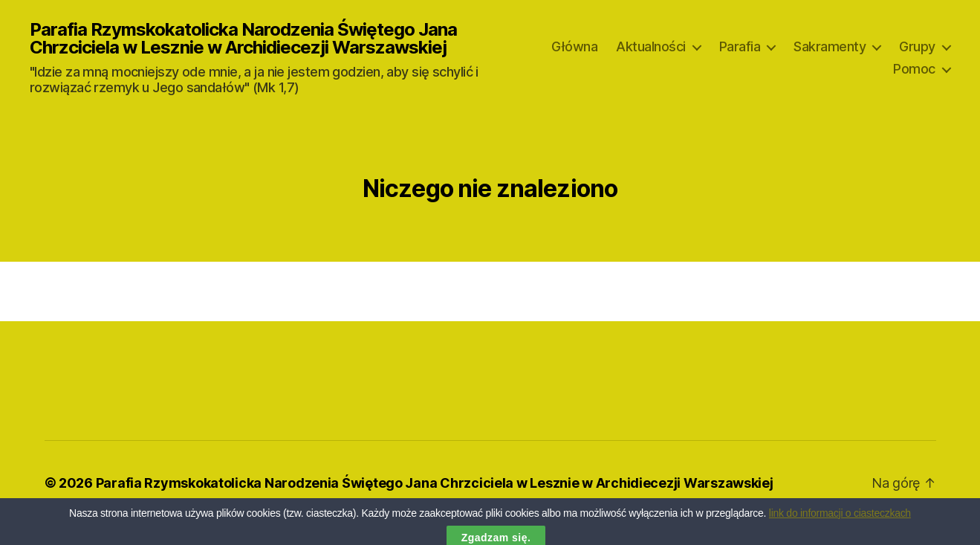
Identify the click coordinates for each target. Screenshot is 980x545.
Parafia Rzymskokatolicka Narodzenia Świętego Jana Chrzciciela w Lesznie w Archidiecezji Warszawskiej (243, 39)
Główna (574, 46)
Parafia (740, 46)
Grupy (917, 46)
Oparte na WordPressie (132, 503)
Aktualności (651, 46)
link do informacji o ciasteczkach (840, 523)
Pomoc (914, 69)
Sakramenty (830, 46)
